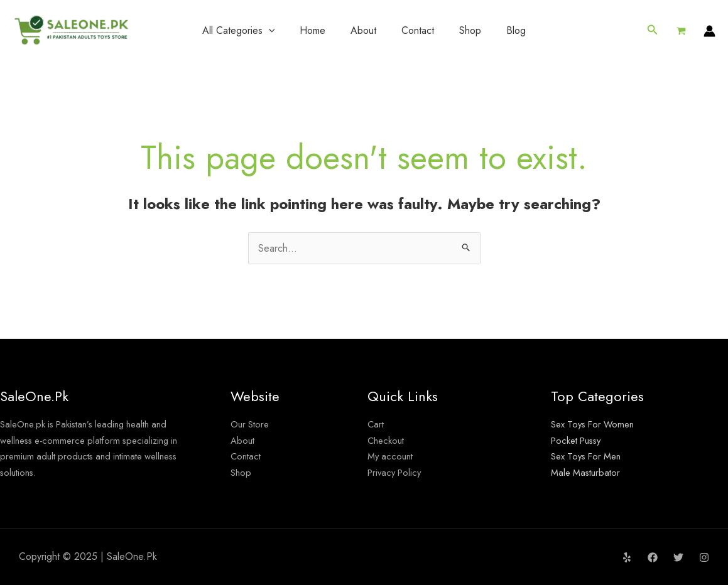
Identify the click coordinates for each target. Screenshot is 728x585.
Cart (376, 424)
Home (312, 30)
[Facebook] (653, 557)
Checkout (388, 440)
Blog (516, 30)
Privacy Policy (397, 472)
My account (392, 456)
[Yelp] (627, 557)
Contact (418, 30)
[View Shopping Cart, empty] (681, 31)
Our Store (252, 424)
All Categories (239, 30)
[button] (653, 31)
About (363, 30)
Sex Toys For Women (596, 424)
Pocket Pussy (579, 440)
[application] (269, 30)
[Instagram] (704, 557)
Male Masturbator (588, 472)
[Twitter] (678, 557)
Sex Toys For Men (589, 456)
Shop (470, 30)
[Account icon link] (709, 31)
